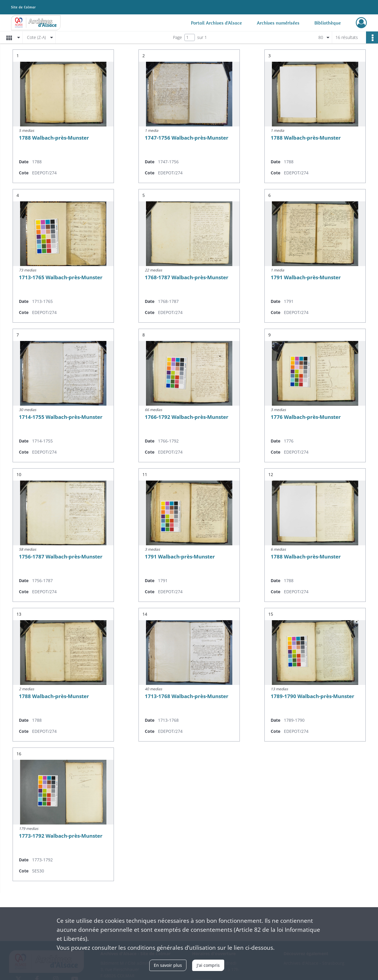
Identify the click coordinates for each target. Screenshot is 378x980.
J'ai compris (208, 965)
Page (177, 37)
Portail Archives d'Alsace (216, 23)
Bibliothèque (328, 23)
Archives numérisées (278, 23)
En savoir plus (168, 965)
